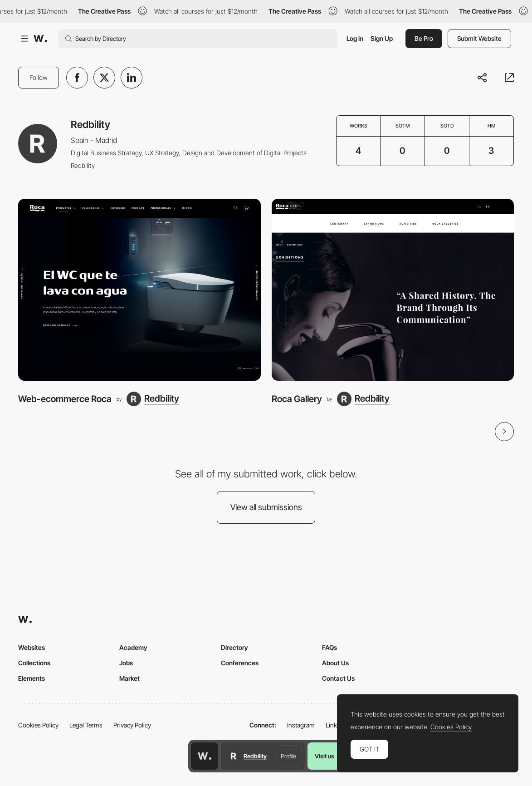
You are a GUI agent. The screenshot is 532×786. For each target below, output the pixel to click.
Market (129, 678)
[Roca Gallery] (393, 290)
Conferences (240, 663)
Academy (133, 647)
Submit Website (479, 38)
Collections (34, 663)
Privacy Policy (132, 725)
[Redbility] (153, 399)
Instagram (301, 725)
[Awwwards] (40, 39)
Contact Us (338, 678)
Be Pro (424, 38)
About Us (335, 663)
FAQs (329, 647)
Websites (32, 647)
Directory (234, 647)
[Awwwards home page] (205, 756)
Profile (288, 756)
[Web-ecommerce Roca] (139, 290)
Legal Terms (86, 725)
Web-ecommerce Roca (65, 399)
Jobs (126, 663)
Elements (32, 678)
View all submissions (266, 507)
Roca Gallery (297, 399)
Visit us (325, 756)
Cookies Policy (38, 725)
